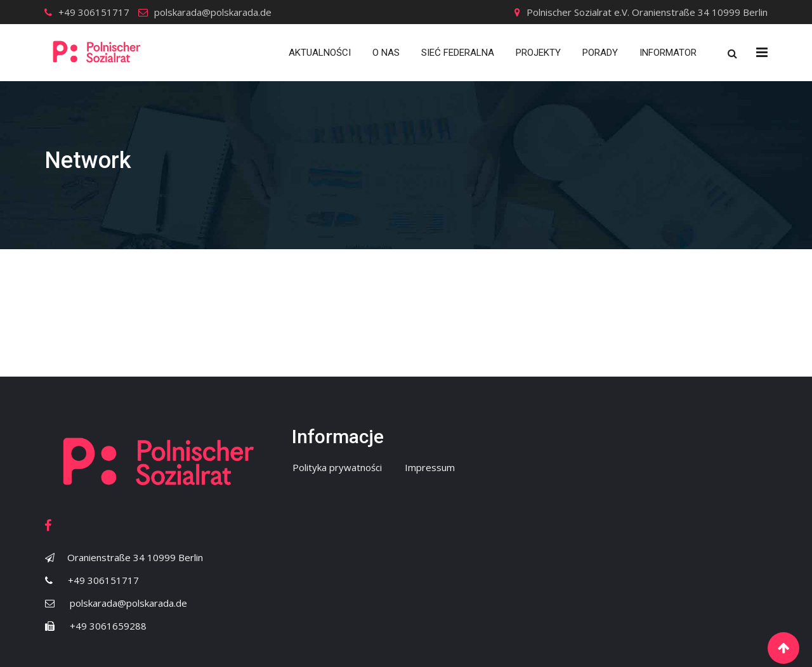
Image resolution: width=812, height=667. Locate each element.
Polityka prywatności (337, 467)
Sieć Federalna (458, 53)
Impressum (430, 467)
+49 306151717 (94, 12)
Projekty (538, 53)
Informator (668, 53)
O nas (386, 53)
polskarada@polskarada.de (213, 12)
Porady (600, 53)
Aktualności (320, 53)
